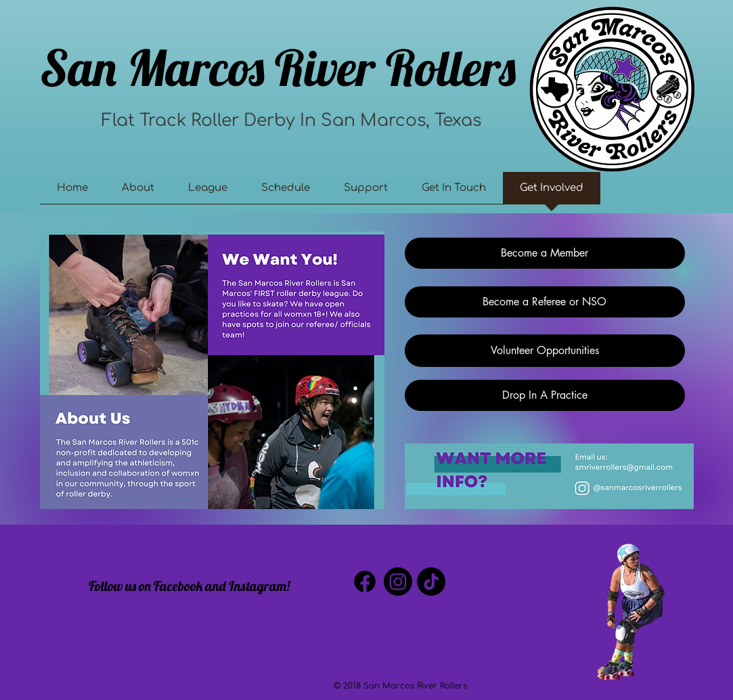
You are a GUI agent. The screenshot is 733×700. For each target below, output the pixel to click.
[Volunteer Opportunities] (545, 351)
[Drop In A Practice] (545, 395)
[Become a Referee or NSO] (545, 302)
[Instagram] (398, 582)
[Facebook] (365, 582)
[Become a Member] (545, 253)
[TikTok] (431, 582)
